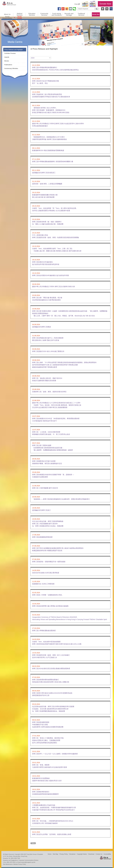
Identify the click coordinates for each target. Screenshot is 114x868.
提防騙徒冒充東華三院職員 (42, 327)
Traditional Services (81, 14)
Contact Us (99, 854)
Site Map (55, 854)
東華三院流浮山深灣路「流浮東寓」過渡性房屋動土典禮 (52, 834)
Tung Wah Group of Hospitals (9, 4)
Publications (8, 65)
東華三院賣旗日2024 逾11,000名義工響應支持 (48, 351)
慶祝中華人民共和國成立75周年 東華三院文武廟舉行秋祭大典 (53, 287)
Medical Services (20, 14)
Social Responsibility (7, 17)
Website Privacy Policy (20, 864)
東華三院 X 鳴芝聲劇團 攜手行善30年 (45, 488)
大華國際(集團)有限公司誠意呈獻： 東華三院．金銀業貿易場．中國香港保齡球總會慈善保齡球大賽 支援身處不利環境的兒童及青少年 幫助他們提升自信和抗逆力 (54, 807)
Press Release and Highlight (13, 50)
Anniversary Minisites (11, 68)
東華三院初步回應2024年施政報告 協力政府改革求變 (50, 275)
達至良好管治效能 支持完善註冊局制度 (46, 573)
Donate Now (105, 4)
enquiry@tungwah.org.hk (28, 862)
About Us (7, 14)
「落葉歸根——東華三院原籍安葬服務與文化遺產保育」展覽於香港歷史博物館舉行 (61, 499)
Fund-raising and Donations (57, 14)
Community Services (44, 14)
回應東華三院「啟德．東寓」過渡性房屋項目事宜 (49, 392)
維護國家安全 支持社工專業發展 (43, 584)
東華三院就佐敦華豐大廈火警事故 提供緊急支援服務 (50, 606)
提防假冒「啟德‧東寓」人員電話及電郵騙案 (47, 184)
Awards (7, 57)
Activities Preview (10, 53)
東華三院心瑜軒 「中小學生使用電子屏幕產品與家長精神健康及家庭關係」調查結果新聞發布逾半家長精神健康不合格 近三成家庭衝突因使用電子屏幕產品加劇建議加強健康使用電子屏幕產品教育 (64, 365)
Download (91, 854)
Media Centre (20, 17)
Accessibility (107, 854)
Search (97, 9)
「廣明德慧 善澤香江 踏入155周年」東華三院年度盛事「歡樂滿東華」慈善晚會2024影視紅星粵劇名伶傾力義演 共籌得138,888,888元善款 (51, 110)
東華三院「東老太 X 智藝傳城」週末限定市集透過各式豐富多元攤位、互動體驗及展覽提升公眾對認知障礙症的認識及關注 (48, 740)
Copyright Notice (82, 854)
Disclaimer (72, 854)
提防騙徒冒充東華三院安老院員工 (44, 173)
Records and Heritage (69, 14)
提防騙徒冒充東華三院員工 (42, 510)
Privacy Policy (64, 854)
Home (50, 854)
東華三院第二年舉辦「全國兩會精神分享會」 (48, 595)
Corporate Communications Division (28, 860)
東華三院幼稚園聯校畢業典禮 (42, 537)
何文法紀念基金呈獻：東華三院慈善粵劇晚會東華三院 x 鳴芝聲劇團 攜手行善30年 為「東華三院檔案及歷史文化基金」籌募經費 (48, 524)
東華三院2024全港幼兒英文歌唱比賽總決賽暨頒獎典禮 (51, 669)
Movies (7, 61)
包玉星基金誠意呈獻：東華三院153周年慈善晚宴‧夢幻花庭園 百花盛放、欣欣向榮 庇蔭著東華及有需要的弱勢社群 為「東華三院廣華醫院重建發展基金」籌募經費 (53, 709)
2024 (33, 58)
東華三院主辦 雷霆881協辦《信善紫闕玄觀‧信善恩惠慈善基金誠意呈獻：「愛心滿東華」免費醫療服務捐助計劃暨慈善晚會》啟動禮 (52, 448)
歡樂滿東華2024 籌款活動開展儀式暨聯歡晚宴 (48, 150)
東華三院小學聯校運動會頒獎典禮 (44, 631)
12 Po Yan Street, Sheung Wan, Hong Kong (15, 856)
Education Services (32, 14)
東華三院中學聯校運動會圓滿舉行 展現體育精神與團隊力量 (53, 162)
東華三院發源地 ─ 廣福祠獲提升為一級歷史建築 (49, 562)
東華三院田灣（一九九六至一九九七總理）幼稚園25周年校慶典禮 (55, 754)
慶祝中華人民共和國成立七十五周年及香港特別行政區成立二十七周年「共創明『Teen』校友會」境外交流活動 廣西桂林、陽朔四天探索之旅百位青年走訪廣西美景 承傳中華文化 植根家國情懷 (57, 405)
